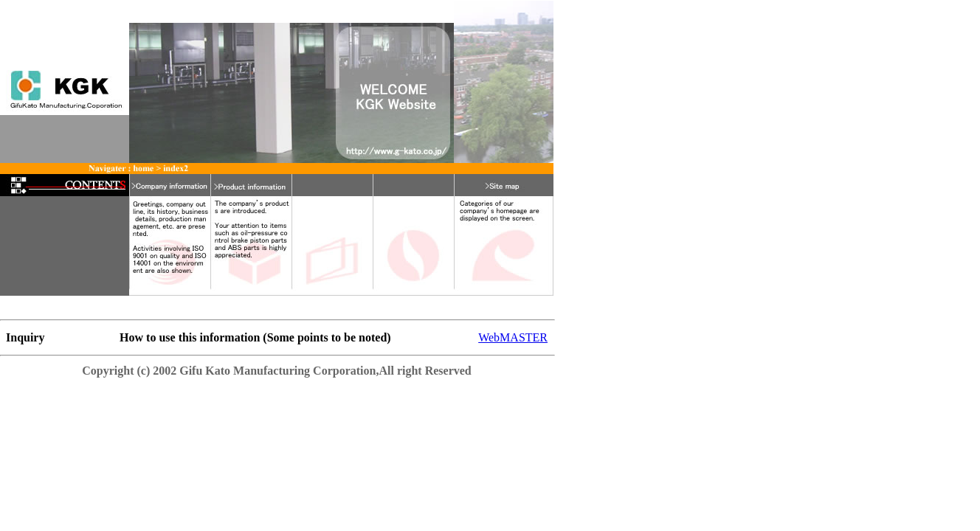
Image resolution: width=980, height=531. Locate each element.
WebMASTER (513, 337)
